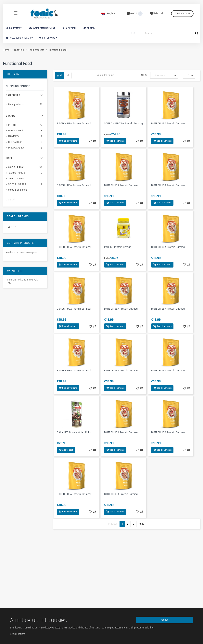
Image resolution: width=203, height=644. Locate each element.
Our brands (47, 38)
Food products (36, 50)
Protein (89, 28)
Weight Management (42, 28)
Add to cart (66, 450)
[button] (110, 14)
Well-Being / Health (18, 38)
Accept (164, 620)
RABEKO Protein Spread (118, 247)
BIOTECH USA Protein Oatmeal (74, 124)
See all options (18, 634)
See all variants (68, 141)
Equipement (14, 28)
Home (6, 50)
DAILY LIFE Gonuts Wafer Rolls (74, 432)
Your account (182, 14)
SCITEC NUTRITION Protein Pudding (123, 124)
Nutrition (69, 28)
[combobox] (25, 227)
